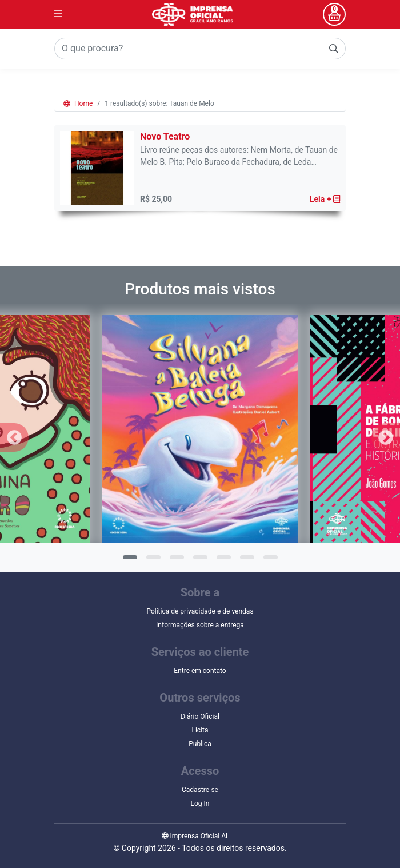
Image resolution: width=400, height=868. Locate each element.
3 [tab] (175, 561)
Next (386, 437)
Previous (14, 437)
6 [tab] (246, 561)
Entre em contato (200, 671)
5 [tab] (222, 561)
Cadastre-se (200, 790)
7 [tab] (269, 561)
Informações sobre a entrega (200, 625)
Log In (200, 803)
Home (78, 103)
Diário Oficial (200, 716)
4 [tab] (199, 561)
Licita (200, 730)
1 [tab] (129, 561)
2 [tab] (152, 561)
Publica (200, 744)
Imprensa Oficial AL (196, 836)
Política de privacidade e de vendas (200, 611)
